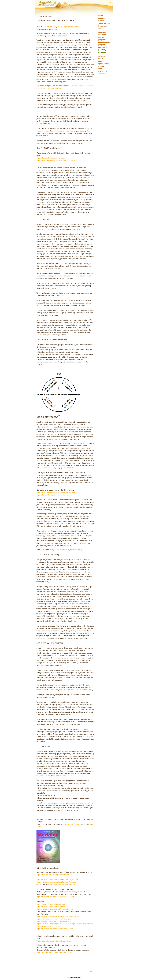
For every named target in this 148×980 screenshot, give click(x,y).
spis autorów (103, 64)
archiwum (102, 74)
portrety (101, 37)
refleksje (102, 56)
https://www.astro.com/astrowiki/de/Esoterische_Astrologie (58, 880)
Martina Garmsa (74, 824)
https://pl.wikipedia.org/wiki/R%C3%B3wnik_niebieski (56, 492)
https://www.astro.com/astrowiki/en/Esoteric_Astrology (56, 882)
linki (100, 69)
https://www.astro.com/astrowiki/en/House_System (55, 929)
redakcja (102, 66)
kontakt (101, 21)
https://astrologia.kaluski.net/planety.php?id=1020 (54, 953)
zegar (101, 61)
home (101, 16)
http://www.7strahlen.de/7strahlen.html (63, 885)
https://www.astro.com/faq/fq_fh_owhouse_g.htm (54, 919)
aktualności (103, 18)
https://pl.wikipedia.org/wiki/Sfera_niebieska (52, 495)
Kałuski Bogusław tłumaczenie (68, 27)
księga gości (103, 71)
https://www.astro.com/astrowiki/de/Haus (51, 904)
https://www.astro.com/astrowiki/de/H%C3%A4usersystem (58, 916)
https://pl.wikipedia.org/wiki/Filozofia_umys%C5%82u (56, 160)
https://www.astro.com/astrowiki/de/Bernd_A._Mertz (55, 897)
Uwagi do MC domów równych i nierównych (65, 550)
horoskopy (103, 26)
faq (100, 29)
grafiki (101, 59)
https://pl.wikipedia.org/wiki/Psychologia (51, 158)
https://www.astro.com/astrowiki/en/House (52, 907)
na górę (91, 971)
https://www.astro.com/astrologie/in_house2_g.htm (55, 909)
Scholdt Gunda (51, 27)
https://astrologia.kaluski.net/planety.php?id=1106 (54, 875)
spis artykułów (104, 23)
